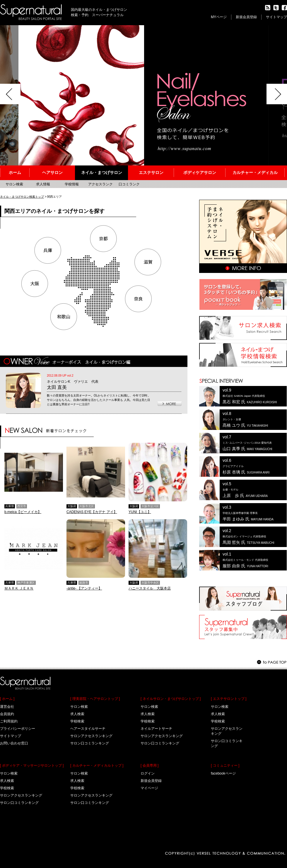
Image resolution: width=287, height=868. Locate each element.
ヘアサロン (52, 172)
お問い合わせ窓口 (14, 743)
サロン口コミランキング (19, 803)
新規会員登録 (246, 17)
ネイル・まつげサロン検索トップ (22, 197)
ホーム (15, 172)
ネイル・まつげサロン (102, 172)
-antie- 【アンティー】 (84, 588)
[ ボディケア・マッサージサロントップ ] (32, 766)
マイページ (149, 788)
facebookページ (223, 773)
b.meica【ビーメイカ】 (23, 512)
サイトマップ (276, 17)
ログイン (148, 773)
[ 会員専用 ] (150, 766)
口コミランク (129, 184)
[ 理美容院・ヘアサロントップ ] (95, 699)
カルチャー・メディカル (255, 172)
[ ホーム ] (7, 699)
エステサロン (151, 172)
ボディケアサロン (200, 172)
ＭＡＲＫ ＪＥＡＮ (19, 588)
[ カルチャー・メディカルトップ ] (97, 766)
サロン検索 (9, 773)
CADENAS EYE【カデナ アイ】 (92, 512)
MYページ (219, 17)
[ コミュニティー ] (225, 766)
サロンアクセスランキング (21, 795)
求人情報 (43, 184)
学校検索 (7, 788)
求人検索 (7, 781)
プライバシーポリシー (18, 729)
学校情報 (72, 184)
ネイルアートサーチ (156, 729)
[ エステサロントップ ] (229, 699)
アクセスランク (100, 184)
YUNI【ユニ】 (140, 512)
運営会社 (7, 707)
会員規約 (7, 714)
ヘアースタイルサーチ (88, 729)
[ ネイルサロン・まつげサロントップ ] (171, 699)
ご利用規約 (9, 721)
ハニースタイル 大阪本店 (150, 588)
